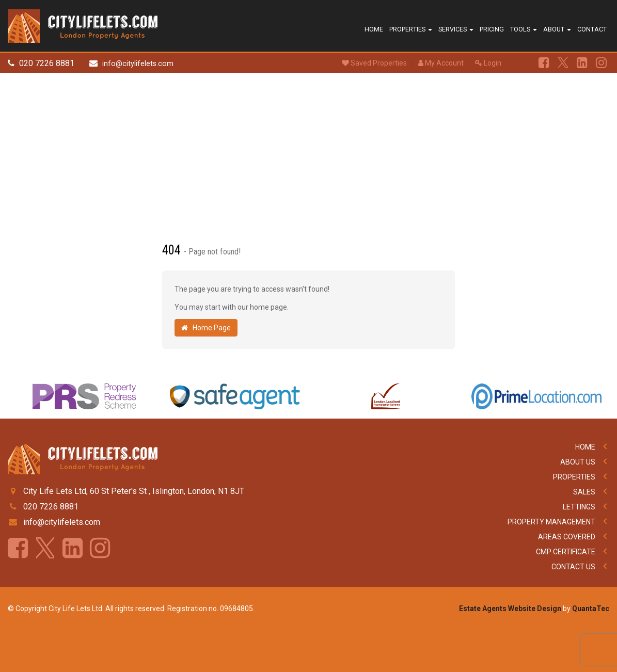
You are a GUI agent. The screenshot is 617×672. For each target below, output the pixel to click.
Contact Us (573, 567)
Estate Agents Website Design (510, 609)
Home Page (206, 328)
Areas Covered (567, 537)
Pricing (492, 29)
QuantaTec (591, 609)
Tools (524, 29)
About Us (578, 462)
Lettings (579, 507)
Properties (411, 29)
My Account (441, 63)
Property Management (551, 522)
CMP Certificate (566, 552)
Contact (592, 29)
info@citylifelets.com (138, 64)
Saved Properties (374, 63)
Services (456, 29)
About (557, 29)
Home (374, 29)
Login (488, 63)
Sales (584, 492)
